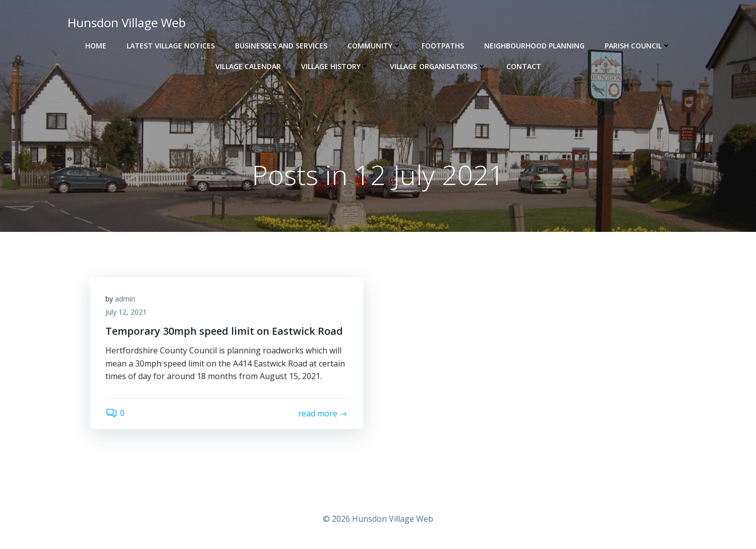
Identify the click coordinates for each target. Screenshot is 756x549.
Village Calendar (248, 66)
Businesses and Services (281, 46)
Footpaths (443, 46)
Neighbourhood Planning (534, 46)
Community (374, 46)
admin (125, 299)
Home (96, 46)
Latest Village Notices (171, 46)
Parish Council (638, 46)
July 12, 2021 (126, 312)
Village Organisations (438, 66)
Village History (335, 66)
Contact (524, 66)
